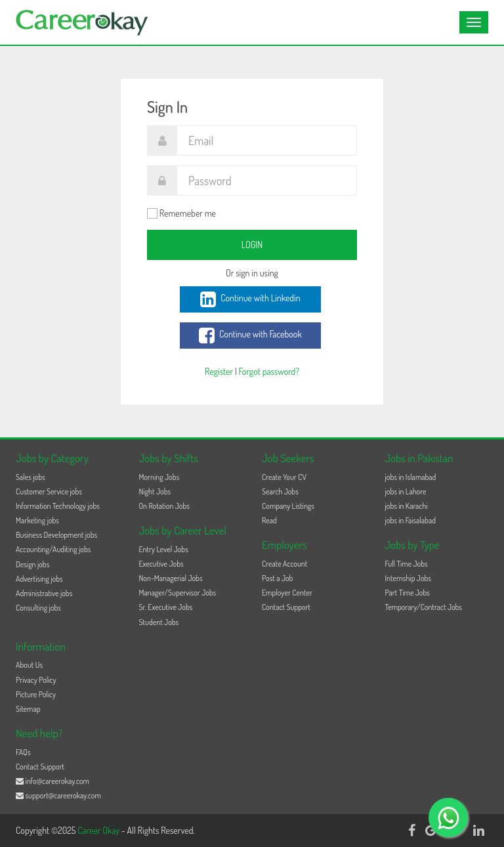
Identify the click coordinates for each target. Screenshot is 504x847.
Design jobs (32, 564)
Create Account (284, 564)
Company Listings (288, 506)
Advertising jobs (39, 579)
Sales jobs (31, 477)
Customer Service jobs (49, 491)
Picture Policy (36, 694)
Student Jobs (159, 622)
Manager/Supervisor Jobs (178, 593)
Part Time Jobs (408, 593)
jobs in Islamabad (411, 477)
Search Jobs (280, 491)
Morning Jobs (159, 477)
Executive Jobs (161, 564)
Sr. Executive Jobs (166, 607)
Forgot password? (269, 371)
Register (219, 371)
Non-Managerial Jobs (171, 578)
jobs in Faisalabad (410, 520)
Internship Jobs (408, 578)
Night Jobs (155, 491)
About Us (29, 665)
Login (252, 245)
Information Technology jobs (58, 506)
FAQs (23, 752)
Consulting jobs (38, 608)
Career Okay (99, 830)
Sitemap (28, 709)
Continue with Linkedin (250, 299)
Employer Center (287, 593)
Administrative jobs (44, 593)
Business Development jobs (56, 535)
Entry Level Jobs (164, 549)
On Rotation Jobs (164, 506)
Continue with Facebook (250, 336)
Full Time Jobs (407, 564)
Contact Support (286, 607)
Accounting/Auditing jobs (53, 549)
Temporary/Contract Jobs (424, 607)
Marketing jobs (37, 520)
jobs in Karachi (407, 506)
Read (269, 520)
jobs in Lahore (406, 491)
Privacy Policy (36, 680)
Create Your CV (284, 477)
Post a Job (277, 578)
